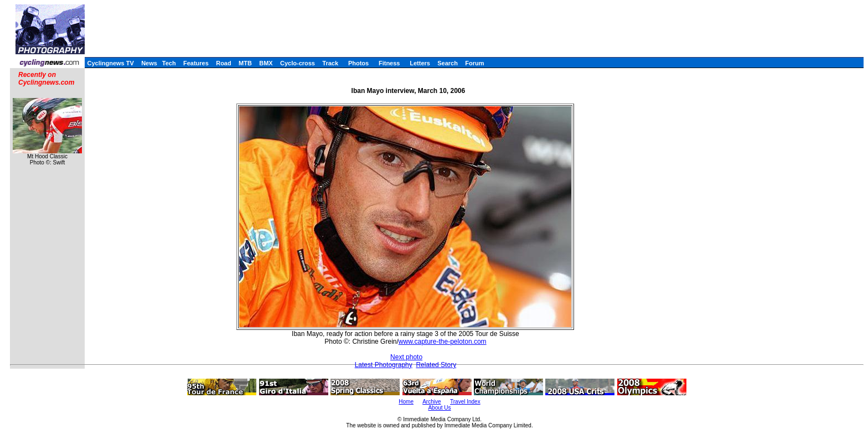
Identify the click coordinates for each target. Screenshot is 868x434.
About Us (439, 408)
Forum (474, 63)
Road (224, 63)
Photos (358, 63)
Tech (169, 63)
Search (448, 63)
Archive (432, 402)
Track (330, 63)
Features (196, 63)
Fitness (389, 63)
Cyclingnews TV (110, 63)
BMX (266, 63)
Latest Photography (384, 365)
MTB (245, 63)
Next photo (406, 357)
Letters (420, 63)
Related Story (436, 365)
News (149, 63)
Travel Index (465, 402)
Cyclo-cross (298, 63)
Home (406, 402)
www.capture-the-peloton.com (443, 342)
